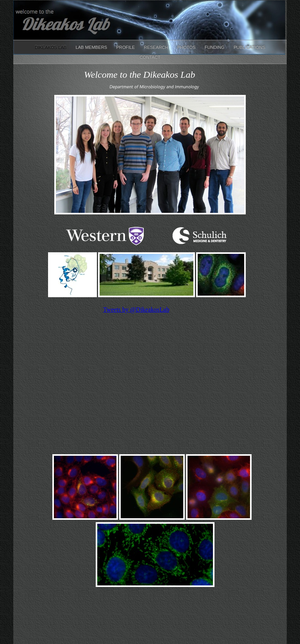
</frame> (152, 375)
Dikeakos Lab (51, 47)
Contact (150, 57)
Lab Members (92, 47)
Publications (249, 47)
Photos (187, 47)
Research (156, 47)
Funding (215, 47)
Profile (126, 47)
